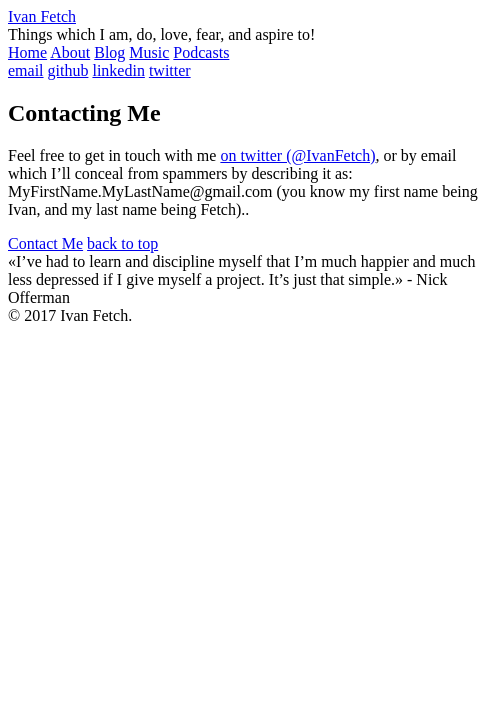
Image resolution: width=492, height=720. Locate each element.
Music (149, 52)
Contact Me (45, 243)
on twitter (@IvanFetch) (297, 155)
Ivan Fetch (42, 16)
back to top (122, 243)
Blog (109, 52)
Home (27, 52)
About (70, 52)
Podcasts (201, 52)
